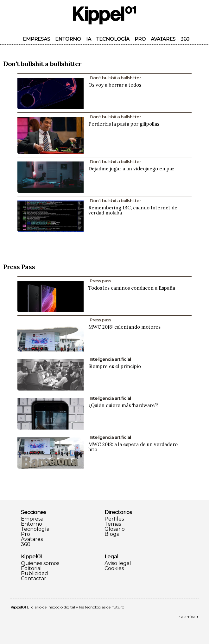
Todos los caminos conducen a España (132, 288)
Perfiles (114, 519)
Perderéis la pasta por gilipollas (124, 124)
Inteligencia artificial (110, 359)
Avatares (163, 39)
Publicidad (35, 574)
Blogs (112, 534)
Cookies (114, 568)
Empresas (36, 39)
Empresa (32, 519)
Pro (140, 39)
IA (89, 39)
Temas (113, 524)
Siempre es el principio (115, 366)
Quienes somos (40, 563)
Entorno (68, 39)
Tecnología (113, 39)
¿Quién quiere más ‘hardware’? (123, 405)
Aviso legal (118, 563)
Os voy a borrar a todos (115, 85)
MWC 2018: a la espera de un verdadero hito (133, 447)
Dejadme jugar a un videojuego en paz (131, 169)
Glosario (115, 529)
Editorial (31, 568)
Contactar (34, 579)
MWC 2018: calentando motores (124, 327)
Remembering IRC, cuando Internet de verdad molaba (133, 210)
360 (185, 39)
